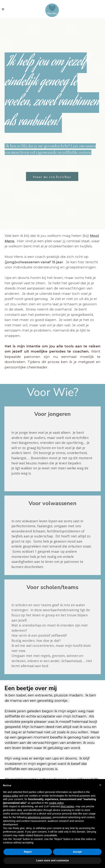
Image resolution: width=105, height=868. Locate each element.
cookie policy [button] (56, 803)
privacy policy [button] (11, 796)
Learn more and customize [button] (52, 860)
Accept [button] (77, 852)
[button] (100, 785)
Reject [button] (28, 852)
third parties (67, 806)
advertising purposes (39, 817)
